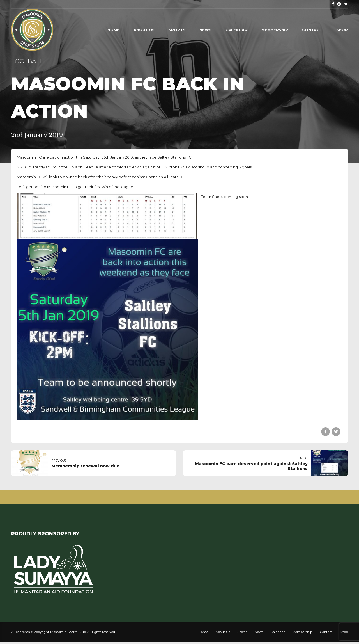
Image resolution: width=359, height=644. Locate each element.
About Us (144, 30)
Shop (342, 30)
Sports (177, 30)
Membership (275, 30)
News (205, 30)
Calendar (236, 30)
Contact (312, 30)
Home (113, 30)
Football (27, 61)
